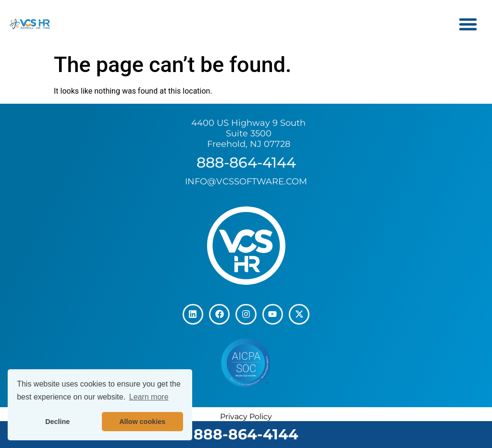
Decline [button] (57, 422)
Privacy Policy (246, 416)
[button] (468, 24)
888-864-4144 (246, 434)
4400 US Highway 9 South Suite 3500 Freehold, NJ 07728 (248, 133)
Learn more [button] (149, 397)
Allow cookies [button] (142, 422)
